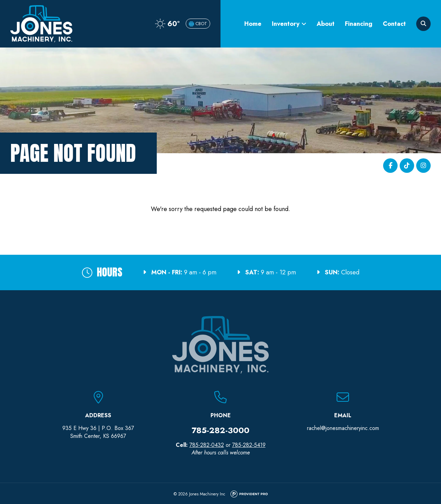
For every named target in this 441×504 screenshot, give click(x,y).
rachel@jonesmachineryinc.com (343, 428)
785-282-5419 (249, 445)
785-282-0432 (207, 445)
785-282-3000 (220, 430)
